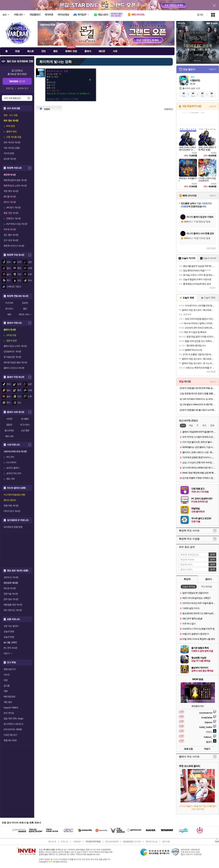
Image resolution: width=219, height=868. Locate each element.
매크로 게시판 (10, 588)
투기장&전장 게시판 (12, 357)
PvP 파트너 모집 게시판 (15, 224)
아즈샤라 (9, 303)
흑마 (19, 268)
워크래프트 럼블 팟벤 (13, 527)
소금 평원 (25, 430)
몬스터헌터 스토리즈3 (13, 724)
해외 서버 (9, 436)
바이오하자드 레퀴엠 (13, 729)
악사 (30, 281)
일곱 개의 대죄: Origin (13, 719)
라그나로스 (25, 425)
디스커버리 (10, 462)
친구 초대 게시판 (11, 240)
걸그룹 (7, 686)
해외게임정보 (9, 697)
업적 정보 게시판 (11, 599)
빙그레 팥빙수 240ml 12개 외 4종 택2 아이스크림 (198, 404)
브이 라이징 (9, 713)
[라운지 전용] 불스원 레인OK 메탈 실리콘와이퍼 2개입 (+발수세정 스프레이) (198, 388)
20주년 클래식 (11, 468)
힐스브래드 (9, 430)
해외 (9, 315)
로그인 (200, 15)
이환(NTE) (195, 80)
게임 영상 (8, 702)
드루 (30, 274)
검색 (29, 98)
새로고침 (210, 248)
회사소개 (52, 842)
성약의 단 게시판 (11, 577)
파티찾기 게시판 (12, 208)
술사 (9, 274)
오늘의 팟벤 (9, 637)
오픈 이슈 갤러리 (11, 626)
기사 (19, 274)
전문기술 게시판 (11, 594)
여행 (6, 691)
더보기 (207, 749)
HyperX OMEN (11, 708)
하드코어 (9, 457)
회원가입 (10, 88)
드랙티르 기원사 (14, 287)
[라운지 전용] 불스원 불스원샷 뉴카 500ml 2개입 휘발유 (198, 410)
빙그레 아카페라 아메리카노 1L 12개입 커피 (198, 399)
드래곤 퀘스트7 (10, 735)
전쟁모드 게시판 (12, 218)
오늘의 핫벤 (9, 632)
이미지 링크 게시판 (12, 511)
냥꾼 (30, 262)
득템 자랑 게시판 (11, 506)
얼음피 (9, 425)
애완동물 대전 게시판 (13, 605)
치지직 (7, 675)
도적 (19, 262)
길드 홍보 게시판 (11, 235)
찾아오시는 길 (152, 842)
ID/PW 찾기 (23, 88)
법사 (9, 268)
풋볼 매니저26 (10, 740)
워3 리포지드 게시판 (13, 610)
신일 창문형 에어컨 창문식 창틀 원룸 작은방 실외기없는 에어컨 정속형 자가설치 (198, 394)
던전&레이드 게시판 (12, 352)
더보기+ (213, 69)
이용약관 (77, 842)
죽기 (9, 281)
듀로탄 (25, 303)
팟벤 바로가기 (10, 669)
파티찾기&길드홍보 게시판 (15, 363)
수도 (19, 281)
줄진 (25, 309)
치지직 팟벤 (9, 153)
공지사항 (166, 842)
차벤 (6, 680)
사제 (30, 268)
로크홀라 (25, 419)
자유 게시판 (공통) (12, 148)
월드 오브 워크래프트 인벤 (20, 61)
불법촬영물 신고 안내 (132, 842)
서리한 (9, 419)
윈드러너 (9, 309)
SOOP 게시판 (10, 159)
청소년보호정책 (112, 842)
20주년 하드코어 (12, 473)
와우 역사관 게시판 (12, 142)
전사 (9, 262)
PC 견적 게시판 (10, 648)
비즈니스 (65, 842)
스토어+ (213, 106)
